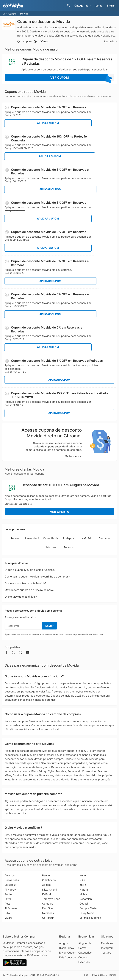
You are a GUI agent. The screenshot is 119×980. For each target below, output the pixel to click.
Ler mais (111, 41)
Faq (86, 975)
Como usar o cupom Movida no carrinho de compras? (37, 576)
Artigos (63, 943)
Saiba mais (73, 456)
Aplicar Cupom (48, 123)
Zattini (83, 885)
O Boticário (49, 880)
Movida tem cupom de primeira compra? (29, 590)
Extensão (84, 962)
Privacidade (98, 975)
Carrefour (48, 918)
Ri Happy (68, 538)
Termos (112, 975)
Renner (15, 538)
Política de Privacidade (93, 634)
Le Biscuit (11, 885)
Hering (83, 875)
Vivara (8, 918)
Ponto (8, 894)
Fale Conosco (67, 957)
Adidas (46, 885)
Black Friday (67, 948)
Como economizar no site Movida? (26, 583)
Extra (8, 899)
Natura (84, 890)
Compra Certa (88, 908)
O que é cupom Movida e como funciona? (30, 570)
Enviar (49, 626)
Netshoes (51, 547)
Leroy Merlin (33, 538)
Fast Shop (48, 908)
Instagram (107, 948)
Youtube (106, 953)
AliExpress (11, 908)
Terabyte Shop (51, 899)
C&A (7, 913)
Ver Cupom (82, 78)
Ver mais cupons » (91, 918)
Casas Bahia (51, 538)
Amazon (69, 547)
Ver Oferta (59, 512)
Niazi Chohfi (50, 890)
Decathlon (86, 899)
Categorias (85, 953)
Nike (82, 880)
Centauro (104, 538)
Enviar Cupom (68, 953)
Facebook (107, 943)
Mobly (83, 894)
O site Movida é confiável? (21, 597)
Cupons (12, 14)
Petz (7, 904)
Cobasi (84, 904)
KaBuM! (86, 538)
